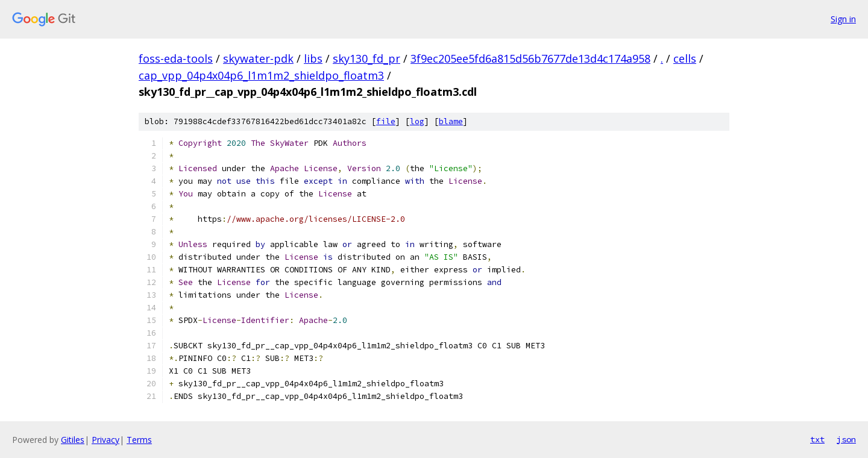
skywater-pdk (258, 58)
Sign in (843, 19)
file (386, 121)
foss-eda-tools (176, 58)
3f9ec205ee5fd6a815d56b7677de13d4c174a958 (530, 58)
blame (451, 121)
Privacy (105, 440)
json (846, 439)
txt (817, 439)
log (417, 121)
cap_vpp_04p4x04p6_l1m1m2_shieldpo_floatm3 (261, 75)
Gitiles (73, 440)
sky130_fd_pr (366, 58)
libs (313, 58)
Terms (139, 440)
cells (685, 58)
